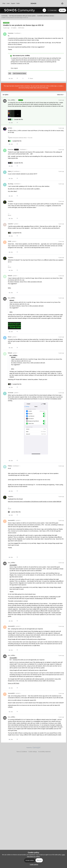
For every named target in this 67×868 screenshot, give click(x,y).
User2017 (11, 224)
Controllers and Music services (46, 16)
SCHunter (11, 393)
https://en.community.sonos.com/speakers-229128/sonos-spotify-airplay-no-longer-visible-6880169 (35, 502)
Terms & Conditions (22, 752)
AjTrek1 (10, 128)
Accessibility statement (44, 752)
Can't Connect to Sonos (19, 73)
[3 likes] (15, 119)
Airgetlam (11, 201)
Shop (4, 3)
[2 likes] (15, 141)
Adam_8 (10, 171)
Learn (8, 3)
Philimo (10, 466)
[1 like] (14, 512)
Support (13, 3)
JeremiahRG (11, 520)
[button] (2, 11)
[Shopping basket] (62, 3)
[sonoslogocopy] (33, 3)
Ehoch (10, 337)
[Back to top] (64, 749)
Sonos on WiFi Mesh (14, 683)
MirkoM (10, 276)
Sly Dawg (11, 184)
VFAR (10, 241)
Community (4, 16)
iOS (10, 73)
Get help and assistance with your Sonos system (22, 16)
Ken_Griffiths (11, 100)
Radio (18, 3)
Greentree (11, 33)
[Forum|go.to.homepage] (20, 10)
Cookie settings (33, 752)
